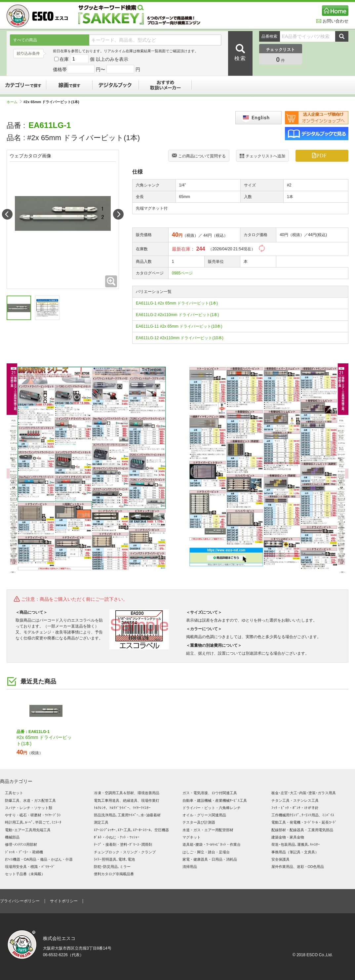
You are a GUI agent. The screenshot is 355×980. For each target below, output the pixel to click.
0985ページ (182, 273)
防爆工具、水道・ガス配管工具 (30, 800)
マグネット (192, 837)
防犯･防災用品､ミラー (112, 867)
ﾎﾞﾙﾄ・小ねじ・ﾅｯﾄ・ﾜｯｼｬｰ (117, 837)
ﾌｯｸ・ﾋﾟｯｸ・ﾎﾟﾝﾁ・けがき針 (295, 808)
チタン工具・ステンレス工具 (295, 800)
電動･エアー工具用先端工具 (28, 830)
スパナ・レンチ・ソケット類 (29, 808)
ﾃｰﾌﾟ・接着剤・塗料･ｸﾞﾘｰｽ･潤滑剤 (123, 844)
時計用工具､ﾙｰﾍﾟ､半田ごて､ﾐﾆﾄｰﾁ (33, 822)
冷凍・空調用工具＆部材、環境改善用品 (127, 793)
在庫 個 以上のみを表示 (91, 59)
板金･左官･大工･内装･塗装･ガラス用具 (304, 793)
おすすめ (165, 85)
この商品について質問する (199, 156)
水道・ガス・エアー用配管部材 (208, 830)
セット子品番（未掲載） (25, 874)
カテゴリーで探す (23, 85)
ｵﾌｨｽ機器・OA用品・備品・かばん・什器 (39, 859)
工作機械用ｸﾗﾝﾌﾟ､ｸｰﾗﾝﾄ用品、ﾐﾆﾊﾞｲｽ (303, 815)
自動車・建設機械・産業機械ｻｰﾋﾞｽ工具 (215, 800)
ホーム (14, 102)
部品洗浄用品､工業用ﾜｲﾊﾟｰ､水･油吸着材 (127, 815)
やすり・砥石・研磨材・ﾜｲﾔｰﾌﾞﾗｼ (33, 815)
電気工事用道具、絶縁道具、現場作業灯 (127, 800)
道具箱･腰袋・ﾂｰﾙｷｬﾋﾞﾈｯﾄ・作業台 (212, 844)
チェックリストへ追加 (262, 156)
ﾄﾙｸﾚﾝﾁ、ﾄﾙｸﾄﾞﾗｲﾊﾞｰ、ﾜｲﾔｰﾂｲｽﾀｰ (122, 808)
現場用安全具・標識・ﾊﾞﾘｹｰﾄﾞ (30, 867)
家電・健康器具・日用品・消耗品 (210, 859)
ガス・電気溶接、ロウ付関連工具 (210, 793)
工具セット (14, 793)
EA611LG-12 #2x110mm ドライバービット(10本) (180, 338)
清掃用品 (190, 867)
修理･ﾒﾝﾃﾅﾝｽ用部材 (21, 844)
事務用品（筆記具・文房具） (295, 852)
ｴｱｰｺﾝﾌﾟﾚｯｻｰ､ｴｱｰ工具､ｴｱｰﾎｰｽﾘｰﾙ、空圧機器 (131, 830)
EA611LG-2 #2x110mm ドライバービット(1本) (177, 315)
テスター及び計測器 (199, 822)
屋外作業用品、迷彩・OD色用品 (298, 867)
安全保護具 (280, 859)
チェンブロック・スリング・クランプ (125, 852)
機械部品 (12, 837)
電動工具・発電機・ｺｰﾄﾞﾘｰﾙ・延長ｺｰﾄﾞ (304, 822)
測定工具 (101, 822)
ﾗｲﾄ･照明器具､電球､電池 (114, 859)
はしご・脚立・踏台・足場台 (206, 852)
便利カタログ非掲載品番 (114, 874)
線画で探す (69, 85)
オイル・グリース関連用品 (204, 815)
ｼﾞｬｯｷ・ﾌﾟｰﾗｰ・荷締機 (24, 852)
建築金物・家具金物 (288, 837)
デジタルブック (116, 85)
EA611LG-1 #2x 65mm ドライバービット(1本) (177, 303)
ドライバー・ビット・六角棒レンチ (212, 808)
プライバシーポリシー (20, 901)
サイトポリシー (64, 901)
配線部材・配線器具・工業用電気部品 (302, 830)
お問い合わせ (332, 21)
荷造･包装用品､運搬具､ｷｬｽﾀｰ (296, 844)
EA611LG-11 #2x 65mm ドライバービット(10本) (179, 326)
